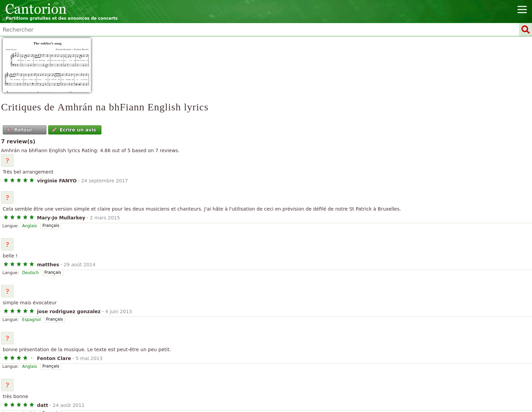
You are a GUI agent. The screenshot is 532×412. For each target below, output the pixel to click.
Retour (20, 130)
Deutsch (30, 273)
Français (51, 226)
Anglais (30, 226)
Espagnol (31, 320)
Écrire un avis (74, 130)
